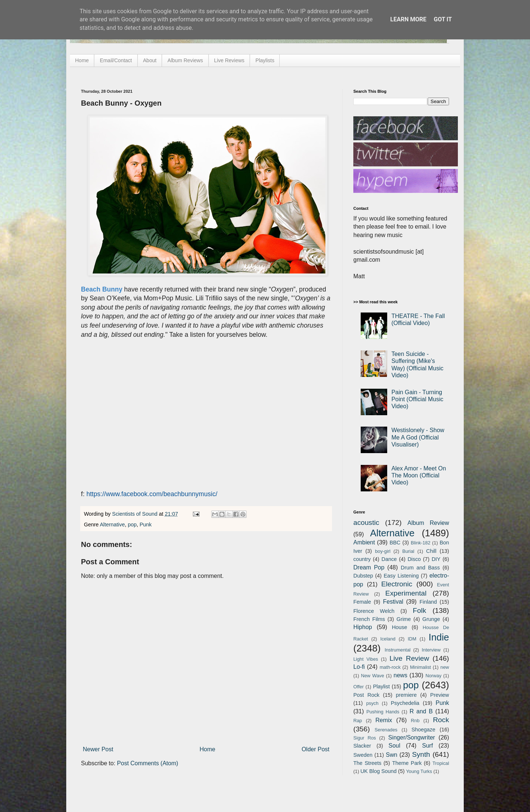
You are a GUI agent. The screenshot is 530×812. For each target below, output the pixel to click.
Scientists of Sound (136, 514)
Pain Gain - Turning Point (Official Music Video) (417, 399)
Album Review (428, 523)
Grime (404, 619)
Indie (439, 637)
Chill (431, 551)
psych (372, 703)
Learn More (408, 19)
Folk (420, 610)
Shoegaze (423, 730)
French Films (369, 619)
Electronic (397, 584)
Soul (395, 746)
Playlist (381, 686)
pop (132, 525)
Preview (440, 695)
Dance (389, 559)
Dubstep (363, 576)
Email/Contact (116, 60)
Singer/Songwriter (412, 737)
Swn (391, 755)
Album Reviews (185, 60)
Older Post (315, 749)
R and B (421, 711)
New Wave (373, 676)
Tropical (441, 763)
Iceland (388, 639)
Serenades (386, 730)
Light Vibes (366, 659)
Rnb (415, 721)
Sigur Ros (365, 738)
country (362, 559)
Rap (358, 721)
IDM (412, 639)
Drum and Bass (420, 568)
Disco (414, 559)
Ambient (364, 542)
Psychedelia (405, 703)
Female (362, 602)
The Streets (367, 763)
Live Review (409, 658)
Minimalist (421, 667)
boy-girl (383, 551)
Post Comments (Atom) (148, 763)
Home (82, 60)
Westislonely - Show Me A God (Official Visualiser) (418, 437)
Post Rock (366, 695)
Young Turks (419, 771)
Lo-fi (359, 667)
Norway (433, 676)
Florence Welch (374, 611)
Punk (146, 525)
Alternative (112, 525)
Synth (421, 754)
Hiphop (363, 627)
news (400, 675)
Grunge (431, 619)
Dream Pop (369, 567)
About (150, 60)
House (400, 627)
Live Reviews (229, 60)
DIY (436, 559)
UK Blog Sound (378, 771)
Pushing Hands (383, 712)
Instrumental (397, 650)
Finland (428, 602)
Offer (358, 687)
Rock (441, 720)
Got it (443, 19)
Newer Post (98, 749)
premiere (407, 695)
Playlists (265, 60)
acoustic (366, 522)
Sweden (363, 755)
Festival (393, 602)
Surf (427, 746)
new (445, 667)
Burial (408, 551)
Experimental (406, 593)
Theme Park (407, 763)
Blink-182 (421, 543)
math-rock (390, 667)
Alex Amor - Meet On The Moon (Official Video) (419, 475)
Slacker (362, 746)
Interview (431, 650)
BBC (395, 543)
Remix (384, 720)
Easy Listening (401, 576)
